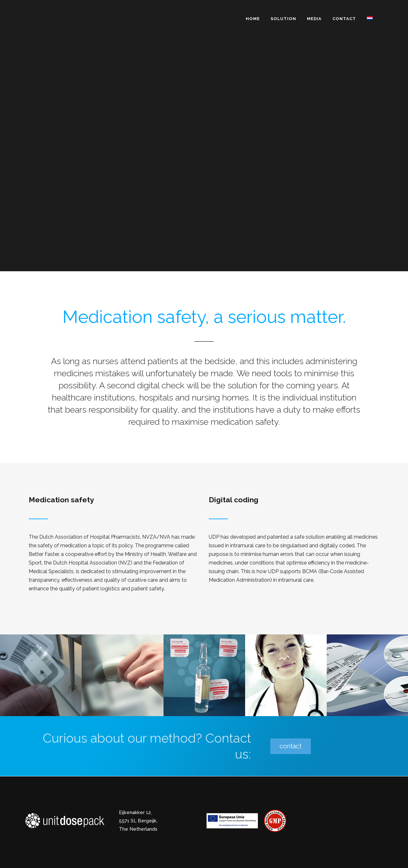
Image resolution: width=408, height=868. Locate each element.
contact (291, 746)
